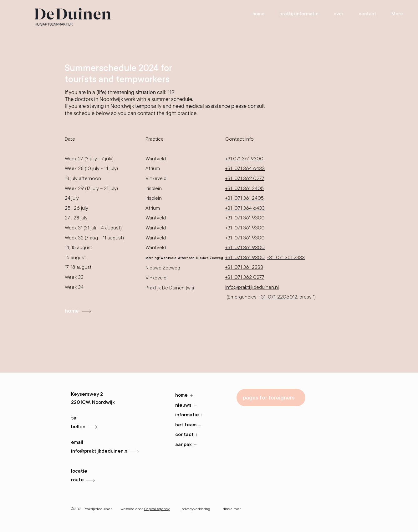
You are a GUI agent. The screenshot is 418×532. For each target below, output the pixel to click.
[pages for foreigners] (271, 398)
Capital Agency (157, 509)
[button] (339, 14)
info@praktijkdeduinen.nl (252, 287)
